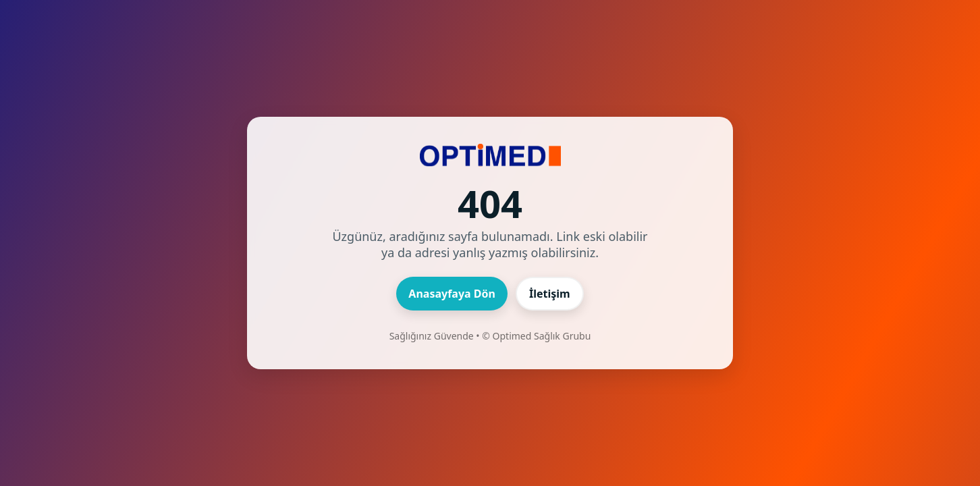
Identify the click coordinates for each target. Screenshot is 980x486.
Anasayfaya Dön (452, 294)
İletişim (550, 294)
